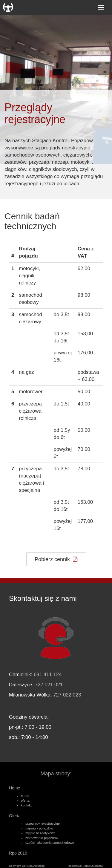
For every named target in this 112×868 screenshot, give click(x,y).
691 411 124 (48, 675)
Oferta (15, 816)
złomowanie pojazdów (42, 838)
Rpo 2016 (18, 853)
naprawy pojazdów (39, 828)
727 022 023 (67, 695)
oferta (25, 800)
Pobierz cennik (56, 559)
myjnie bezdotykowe (40, 833)
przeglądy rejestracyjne (43, 823)
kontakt (26, 805)
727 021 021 (49, 685)
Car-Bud (8, 7)
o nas (25, 796)
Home (14, 788)
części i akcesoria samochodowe (50, 843)
